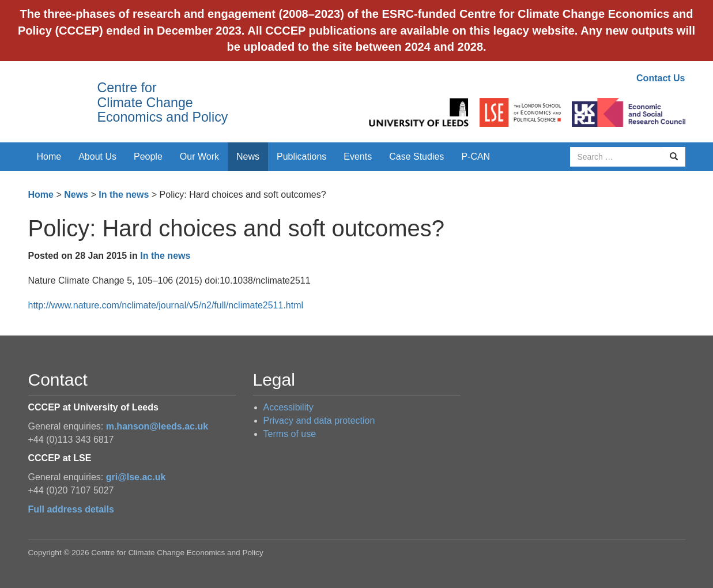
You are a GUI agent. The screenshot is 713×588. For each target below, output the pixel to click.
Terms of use (290, 434)
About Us (97, 157)
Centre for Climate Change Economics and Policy (163, 102)
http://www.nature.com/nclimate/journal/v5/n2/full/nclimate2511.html (166, 305)
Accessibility (288, 407)
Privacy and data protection (319, 421)
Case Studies (416, 157)
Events (358, 157)
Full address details (71, 509)
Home (49, 157)
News (248, 157)
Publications (301, 157)
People (148, 157)
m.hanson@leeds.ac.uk (157, 426)
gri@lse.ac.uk (136, 477)
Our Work (199, 157)
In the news (124, 195)
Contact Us (661, 78)
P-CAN (476, 157)
